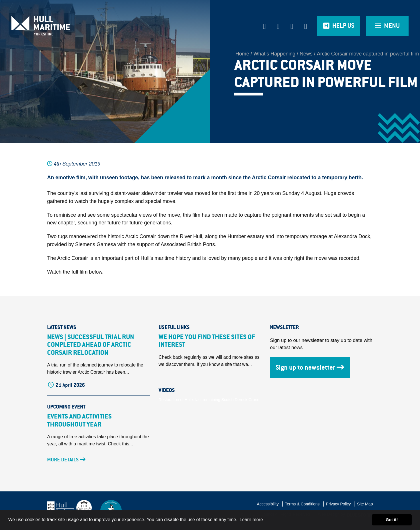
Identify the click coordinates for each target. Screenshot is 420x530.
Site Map (365, 504)
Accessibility (268, 504)
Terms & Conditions (302, 504)
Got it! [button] (392, 520)
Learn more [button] (251, 520)
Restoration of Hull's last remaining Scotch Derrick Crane (209, 400)
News (306, 54)
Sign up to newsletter (310, 367)
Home (242, 54)
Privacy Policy (338, 504)
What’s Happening (274, 54)
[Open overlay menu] (387, 26)
